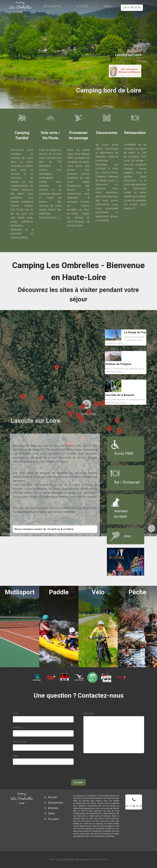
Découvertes (52, 6)
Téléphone (20, 742)
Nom (15, 714)
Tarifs (107, 6)
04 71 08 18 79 (132, 8)
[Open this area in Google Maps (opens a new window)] (7, 534)
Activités (82, 6)
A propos (53, 819)
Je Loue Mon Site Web (65, 859)
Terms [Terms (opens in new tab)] (153, 535)
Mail (16, 756)
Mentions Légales (83, 859)
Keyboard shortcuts (110, 535)
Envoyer (78, 782)
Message (89, 714)
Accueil (52, 797)
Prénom (18, 728)
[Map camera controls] (152, 528)
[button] (82, 420)
